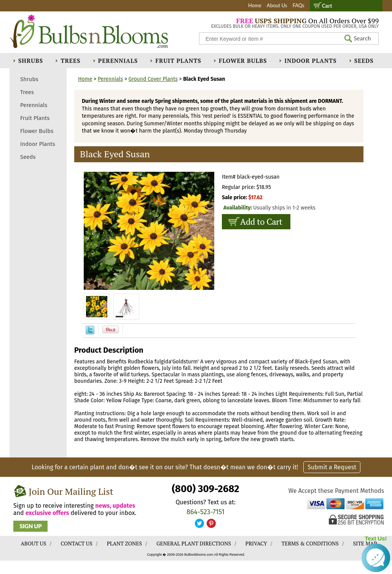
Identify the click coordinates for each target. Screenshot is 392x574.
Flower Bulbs (243, 61)
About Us (277, 5)
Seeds (364, 61)
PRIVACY (256, 543)
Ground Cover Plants (153, 79)
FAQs (299, 5)
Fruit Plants (178, 61)
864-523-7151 (206, 512)
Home (255, 5)
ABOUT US (34, 543)
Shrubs (31, 61)
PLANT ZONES (124, 543)
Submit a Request (332, 467)
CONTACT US (76, 543)
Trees (70, 61)
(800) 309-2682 (205, 489)
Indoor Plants (310, 61)
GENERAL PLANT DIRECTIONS (194, 543)
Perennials (118, 61)
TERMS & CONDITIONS (310, 543)
